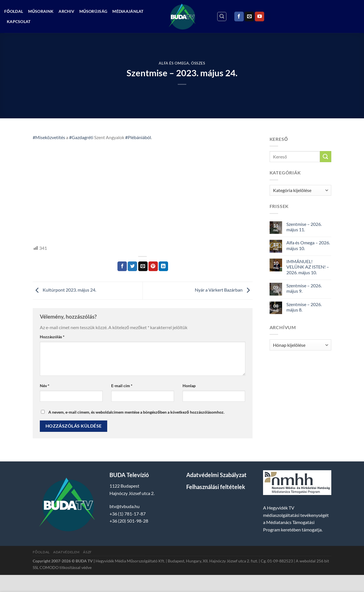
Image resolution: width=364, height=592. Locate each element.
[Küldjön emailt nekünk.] (249, 16)
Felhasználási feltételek (216, 487)
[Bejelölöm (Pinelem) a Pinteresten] (153, 266)
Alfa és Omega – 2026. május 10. (308, 245)
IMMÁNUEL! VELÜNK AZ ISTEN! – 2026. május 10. (308, 267)
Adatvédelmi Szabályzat (216, 475)
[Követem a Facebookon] (239, 16)
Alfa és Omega (174, 63)
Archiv (66, 11)
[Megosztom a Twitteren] (132, 266)
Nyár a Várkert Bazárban (224, 290)
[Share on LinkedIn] (163, 266)
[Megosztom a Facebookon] (122, 266)
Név (45, 386)
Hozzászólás (52, 337)
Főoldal (14, 11)
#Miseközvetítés (49, 137)
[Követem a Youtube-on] (259, 16)
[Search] (222, 16)
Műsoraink (41, 11)
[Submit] (326, 157)
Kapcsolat (19, 21)
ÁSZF (87, 552)
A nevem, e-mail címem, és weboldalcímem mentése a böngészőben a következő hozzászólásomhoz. (136, 412)
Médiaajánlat (128, 11)
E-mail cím (122, 386)
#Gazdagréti (81, 137)
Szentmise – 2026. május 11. (304, 227)
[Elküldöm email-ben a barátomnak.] (143, 266)
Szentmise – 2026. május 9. (304, 288)
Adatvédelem (66, 552)
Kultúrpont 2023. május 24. (64, 290)
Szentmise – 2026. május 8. (304, 307)
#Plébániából (138, 137)
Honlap (189, 386)
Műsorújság (93, 11)
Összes (198, 63)
